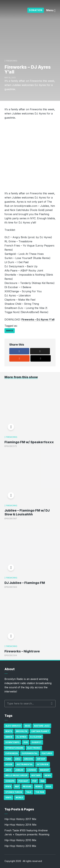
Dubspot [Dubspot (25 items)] (37, 742)
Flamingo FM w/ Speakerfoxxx (29, 442)
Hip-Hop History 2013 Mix (20, 846)
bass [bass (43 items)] (27, 726)
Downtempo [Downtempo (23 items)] (12, 742)
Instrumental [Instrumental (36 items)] (25, 764)
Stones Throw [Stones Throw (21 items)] (14, 792)
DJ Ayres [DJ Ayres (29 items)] (21, 737)
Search (52, 703)
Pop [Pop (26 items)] (34, 781)
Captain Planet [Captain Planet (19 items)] (40, 731)
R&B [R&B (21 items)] (42, 781)
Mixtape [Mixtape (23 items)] (36, 775)
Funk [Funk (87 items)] (8, 759)
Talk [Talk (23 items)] (29, 792)
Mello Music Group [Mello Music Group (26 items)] (16, 775)
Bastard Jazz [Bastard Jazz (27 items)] (42, 726)
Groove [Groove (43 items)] (29, 759)
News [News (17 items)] (48, 775)
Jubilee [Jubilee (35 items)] (19, 770)
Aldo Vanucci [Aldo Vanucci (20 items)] (13, 726)
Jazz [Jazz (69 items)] (8, 770)
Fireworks (12, 61)
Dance (10, 331)
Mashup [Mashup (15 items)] (44, 770)
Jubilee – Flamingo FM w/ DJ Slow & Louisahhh (27, 512)
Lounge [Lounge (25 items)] (32, 770)
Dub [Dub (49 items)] (26, 742)
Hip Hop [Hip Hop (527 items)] (41, 759)
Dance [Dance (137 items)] (9, 737)
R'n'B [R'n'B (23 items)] (8, 786)
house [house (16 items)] (9, 764)
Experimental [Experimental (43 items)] (30, 753)
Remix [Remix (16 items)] (39, 786)
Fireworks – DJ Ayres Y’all (38, 319)
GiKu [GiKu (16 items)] (18, 759)
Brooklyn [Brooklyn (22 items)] (22, 731)
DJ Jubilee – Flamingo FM (25, 583)
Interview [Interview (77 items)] (43, 764)
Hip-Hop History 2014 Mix (20, 825)
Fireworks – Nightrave (22, 651)
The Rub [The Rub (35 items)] (40, 792)
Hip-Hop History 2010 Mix (20, 840)
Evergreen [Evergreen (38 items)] (12, 753)
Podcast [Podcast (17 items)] (23, 781)
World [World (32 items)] (19, 797)
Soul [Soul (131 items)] (49, 786)
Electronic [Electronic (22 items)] (34, 748)
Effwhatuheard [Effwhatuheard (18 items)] (14, 748)
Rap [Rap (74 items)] (17, 786)
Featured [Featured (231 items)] (47, 753)
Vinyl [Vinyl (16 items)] (9, 797)
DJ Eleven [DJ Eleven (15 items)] (36, 737)
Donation (36, 10)
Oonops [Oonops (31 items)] (10, 781)
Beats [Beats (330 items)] (9, 731)
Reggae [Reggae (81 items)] (27, 786)
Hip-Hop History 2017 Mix (20, 819)
